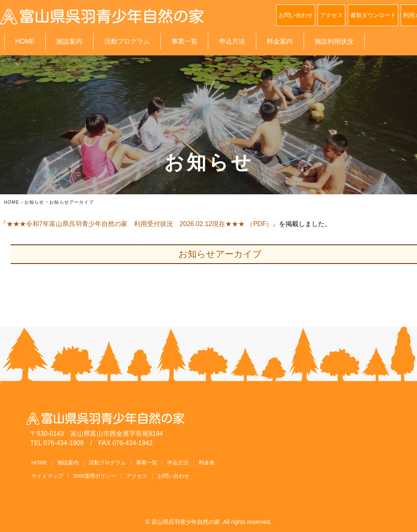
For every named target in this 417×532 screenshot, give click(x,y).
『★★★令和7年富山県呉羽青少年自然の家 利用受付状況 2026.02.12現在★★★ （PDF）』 (139, 224)
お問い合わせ (296, 15)
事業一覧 (184, 41)
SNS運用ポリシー (95, 476)
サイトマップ (47, 476)
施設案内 (69, 41)
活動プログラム (127, 41)
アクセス (331, 15)
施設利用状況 (334, 41)
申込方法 (232, 41)
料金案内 (280, 41)
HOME (25, 41)
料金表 (207, 463)
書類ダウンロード (373, 15)
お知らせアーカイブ (220, 254)
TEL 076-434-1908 (57, 443)
